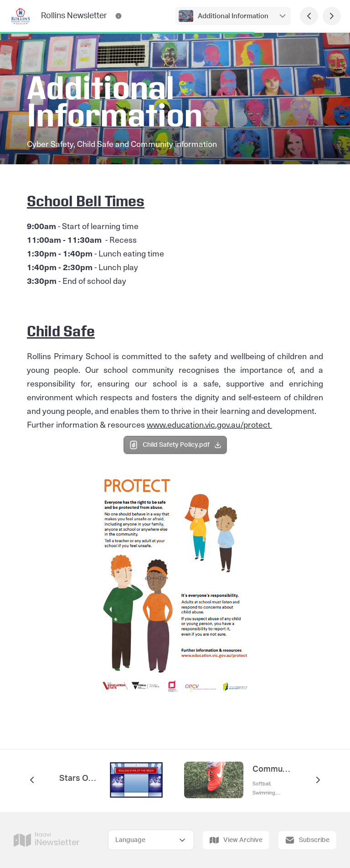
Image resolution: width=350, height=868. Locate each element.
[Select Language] (151, 840)
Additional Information (233, 16)
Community (272, 769)
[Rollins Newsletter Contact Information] (118, 16)
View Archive (236, 840)
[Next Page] (332, 16)
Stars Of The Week (78, 779)
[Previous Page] (309, 16)
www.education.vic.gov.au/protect (209, 424)
